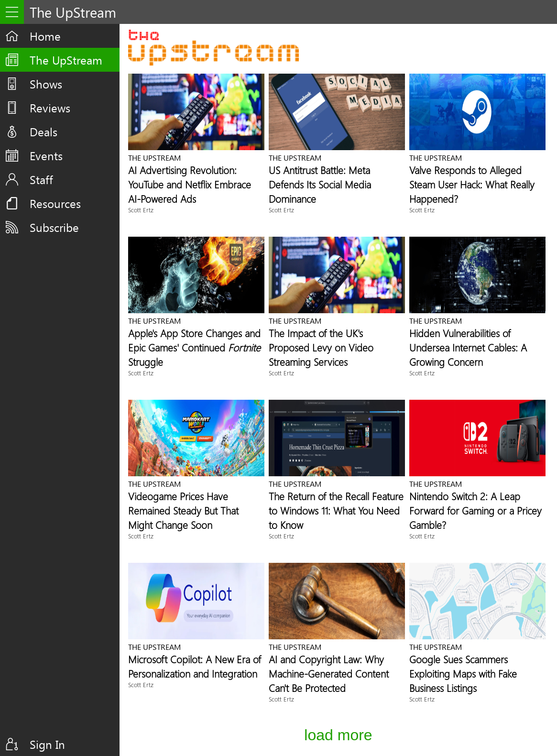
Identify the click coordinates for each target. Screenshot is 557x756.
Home (45, 36)
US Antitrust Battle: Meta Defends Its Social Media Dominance (320, 184)
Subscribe (54, 227)
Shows (46, 84)
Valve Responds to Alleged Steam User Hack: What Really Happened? (472, 184)
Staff (41, 179)
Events (46, 155)
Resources (55, 203)
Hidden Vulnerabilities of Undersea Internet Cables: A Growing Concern (468, 347)
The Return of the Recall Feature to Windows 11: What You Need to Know (336, 510)
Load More (338, 735)
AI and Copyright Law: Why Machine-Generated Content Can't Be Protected (329, 673)
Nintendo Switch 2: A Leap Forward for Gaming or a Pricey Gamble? (475, 510)
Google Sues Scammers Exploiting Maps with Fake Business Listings (463, 673)
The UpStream (66, 60)
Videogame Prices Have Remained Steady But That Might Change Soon (183, 510)
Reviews (50, 108)
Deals (44, 131)
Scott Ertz (141, 210)
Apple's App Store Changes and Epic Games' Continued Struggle (194, 347)
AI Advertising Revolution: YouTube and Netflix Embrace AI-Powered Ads (190, 184)
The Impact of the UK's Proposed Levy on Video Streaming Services (321, 347)
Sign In (47, 744)
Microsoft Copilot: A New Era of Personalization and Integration (195, 666)
